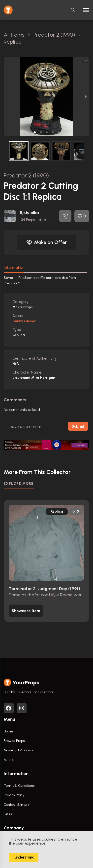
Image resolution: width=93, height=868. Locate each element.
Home (8, 731)
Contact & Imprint (18, 805)
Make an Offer (47, 242)
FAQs (8, 814)
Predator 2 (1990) (26, 175)
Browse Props (14, 741)
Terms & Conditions (19, 786)
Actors (9, 760)
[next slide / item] (86, 97)
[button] (35, 132)
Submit (78, 426)
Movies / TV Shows (18, 750)
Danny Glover (24, 321)
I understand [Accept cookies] (24, 857)
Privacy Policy (14, 795)
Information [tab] (14, 268)
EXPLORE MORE (19, 484)
